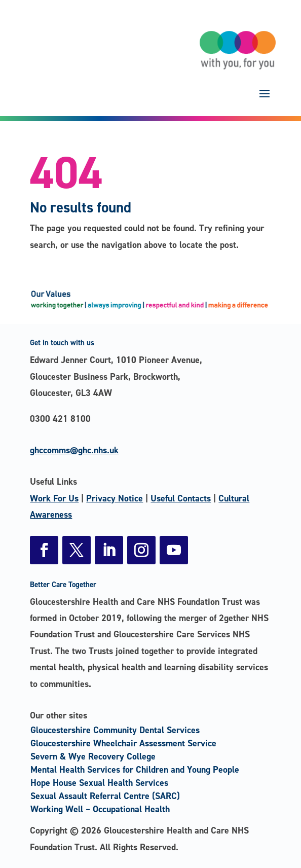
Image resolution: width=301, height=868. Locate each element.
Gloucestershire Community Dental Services (115, 730)
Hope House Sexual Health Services (99, 783)
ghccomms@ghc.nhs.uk (74, 450)
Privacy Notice (115, 498)
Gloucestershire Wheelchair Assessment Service (123, 743)
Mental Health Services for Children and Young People (135, 770)
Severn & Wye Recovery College (93, 756)
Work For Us (54, 498)
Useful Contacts (181, 498)
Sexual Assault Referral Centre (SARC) (105, 796)
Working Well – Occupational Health (100, 809)
